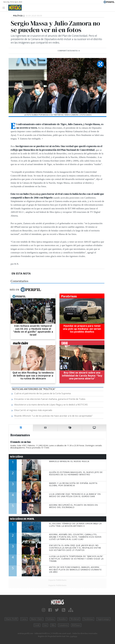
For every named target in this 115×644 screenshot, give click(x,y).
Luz (45, 625)
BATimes (76, 625)
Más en (25, 290)
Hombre (62, 619)
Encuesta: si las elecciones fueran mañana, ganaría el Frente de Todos (50, 399)
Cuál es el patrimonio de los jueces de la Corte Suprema (42, 393)
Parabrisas (88, 619)
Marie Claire (37, 619)
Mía (53, 625)
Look (37, 625)
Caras (24, 619)
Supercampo (103, 619)
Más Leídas (17, 457)
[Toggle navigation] (4, 8)
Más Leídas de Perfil (22, 519)
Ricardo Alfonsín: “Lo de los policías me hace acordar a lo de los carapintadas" (53, 416)
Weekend (75, 619)
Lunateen (63, 625)
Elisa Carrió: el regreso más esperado (33, 410)
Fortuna (50, 619)
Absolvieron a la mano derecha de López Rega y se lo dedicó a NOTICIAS (51, 405)
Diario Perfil (11, 619)
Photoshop (35, 194)
